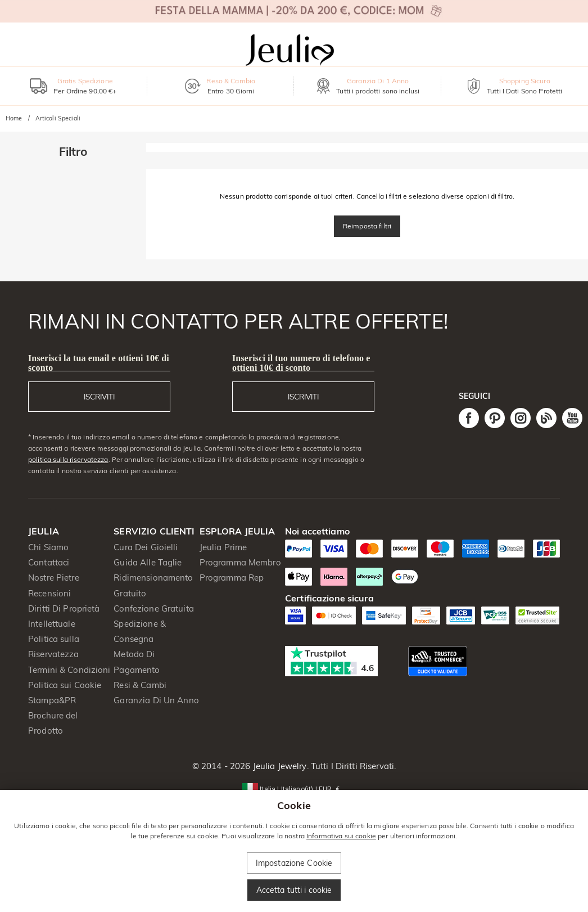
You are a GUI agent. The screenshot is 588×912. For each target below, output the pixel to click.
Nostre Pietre (54, 578)
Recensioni (49, 593)
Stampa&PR (52, 700)
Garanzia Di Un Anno (156, 700)
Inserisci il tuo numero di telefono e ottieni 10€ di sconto (301, 363)
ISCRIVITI (99, 397)
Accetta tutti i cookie (294, 890)
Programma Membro (240, 562)
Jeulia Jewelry (279, 766)
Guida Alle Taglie (148, 562)
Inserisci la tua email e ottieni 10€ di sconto (99, 363)
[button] (294, 789)
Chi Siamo (48, 547)
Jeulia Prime (223, 547)
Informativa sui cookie (341, 836)
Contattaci (49, 562)
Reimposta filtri (367, 226)
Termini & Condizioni (69, 670)
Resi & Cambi (140, 685)
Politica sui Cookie (65, 685)
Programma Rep (232, 578)
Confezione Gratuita (154, 608)
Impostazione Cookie (294, 863)
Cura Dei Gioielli (146, 547)
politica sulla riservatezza (68, 459)
